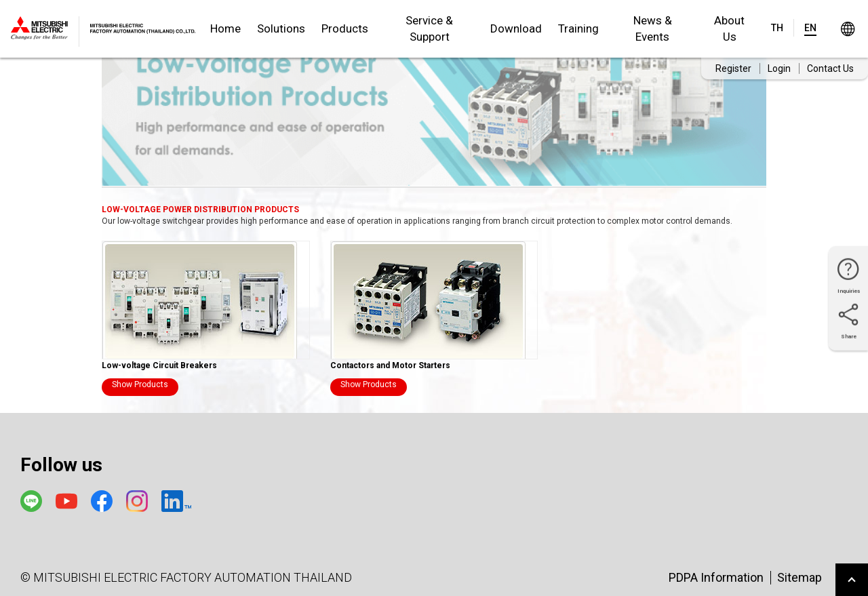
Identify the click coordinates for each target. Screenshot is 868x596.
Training (578, 28)
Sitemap (800, 577)
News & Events (653, 28)
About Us (729, 28)
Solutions (281, 28)
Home (225, 28)
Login (779, 68)
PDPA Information (716, 577)
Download (516, 28)
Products (345, 28)
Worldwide (847, 29)
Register (733, 68)
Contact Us (830, 68)
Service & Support (429, 28)
